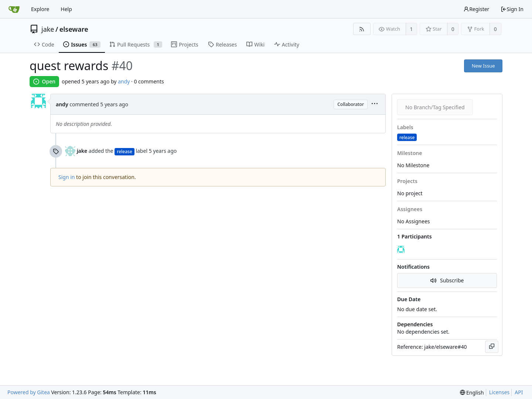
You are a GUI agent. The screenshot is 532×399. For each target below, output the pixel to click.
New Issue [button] (483, 66)
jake (48, 29)
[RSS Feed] (362, 29)
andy (124, 81)
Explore (40, 9)
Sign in (66, 177)
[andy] (402, 250)
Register (476, 9)
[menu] (375, 104)
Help (66, 9)
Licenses (499, 392)
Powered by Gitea (29, 392)
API (519, 392)
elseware (74, 29)
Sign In (512, 9)
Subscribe (447, 280)
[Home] (14, 9)
